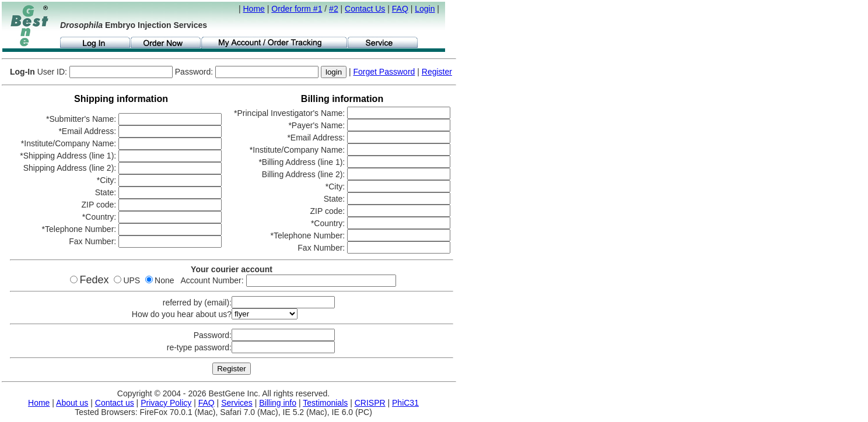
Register (437, 72)
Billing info (278, 403)
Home (254, 9)
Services (237, 403)
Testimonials (325, 403)
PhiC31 (405, 403)
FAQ (400, 9)
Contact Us (365, 9)
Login (425, 9)
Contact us (115, 403)
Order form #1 (297, 9)
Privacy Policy (166, 403)
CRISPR (370, 403)
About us (72, 403)
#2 (334, 9)
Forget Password (384, 72)
